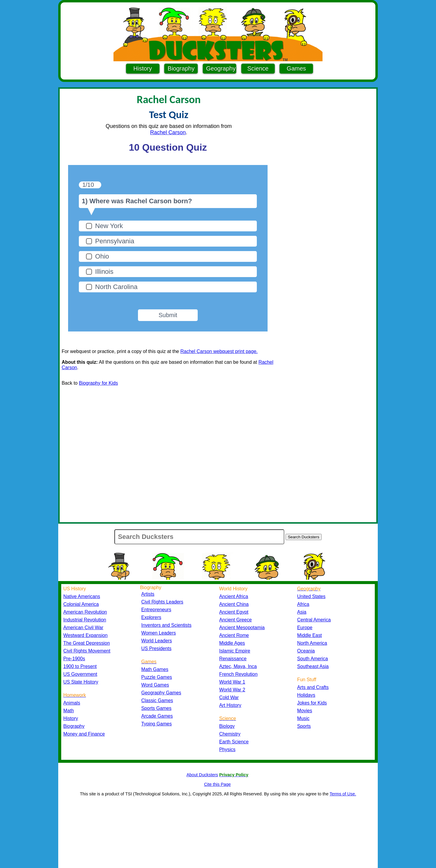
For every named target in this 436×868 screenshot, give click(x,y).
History (143, 68)
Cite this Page (217, 784)
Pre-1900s (74, 659)
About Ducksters (202, 775)
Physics (227, 749)
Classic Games (157, 700)
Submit (168, 315)
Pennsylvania (115, 241)
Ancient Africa (234, 596)
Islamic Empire (235, 651)
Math (69, 711)
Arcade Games (157, 716)
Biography (181, 68)
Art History (230, 705)
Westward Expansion (85, 635)
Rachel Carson (168, 132)
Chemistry (230, 734)
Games (296, 68)
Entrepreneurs (156, 610)
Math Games (155, 669)
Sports (304, 726)
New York (109, 226)
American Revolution (85, 612)
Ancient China (234, 604)
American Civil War (83, 628)
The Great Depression (87, 643)
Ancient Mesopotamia (242, 628)
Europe (305, 628)
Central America (314, 620)
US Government (80, 674)
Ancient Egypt (234, 612)
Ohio (102, 256)
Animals (72, 703)
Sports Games (156, 708)
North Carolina (116, 287)
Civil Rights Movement (87, 651)
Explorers (151, 617)
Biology (227, 726)
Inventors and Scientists (166, 625)
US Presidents (156, 648)
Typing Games (156, 724)
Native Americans (82, 596)
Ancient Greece (235, 620)
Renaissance (233, 659)
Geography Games (161, 693)
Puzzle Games (157, 677)
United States (311, 596)
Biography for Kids (98, 383)
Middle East (310, 635)
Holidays (306, 695)
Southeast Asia (313, 666)
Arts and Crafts (313, 687)
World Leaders (157, 641)
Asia (302, 612)
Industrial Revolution (85, 620)
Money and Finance (84, 734)
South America (313, 659)
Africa (303, 604)
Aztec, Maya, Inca (238, 666)
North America (312, 643)
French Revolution (238, 674)
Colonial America (81, 604)
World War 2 (232, 690)
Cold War (229, 697)
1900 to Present (80, 666)
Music (303, 718)
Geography (221, 68)
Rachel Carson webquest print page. (219, 351)
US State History (81, 682)
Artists (148, 594)
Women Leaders (159, 633)
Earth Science (234, 742)
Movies (305, 711)
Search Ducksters (304, 537)
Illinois (104, 272)
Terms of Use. (343, 794)
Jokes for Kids (312, 703)
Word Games (155, 685)
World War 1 (232, 682)
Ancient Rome (234, 635)
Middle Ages (232, 643)
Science (258, 68)
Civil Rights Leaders (162, 602)
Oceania (306, 651)
